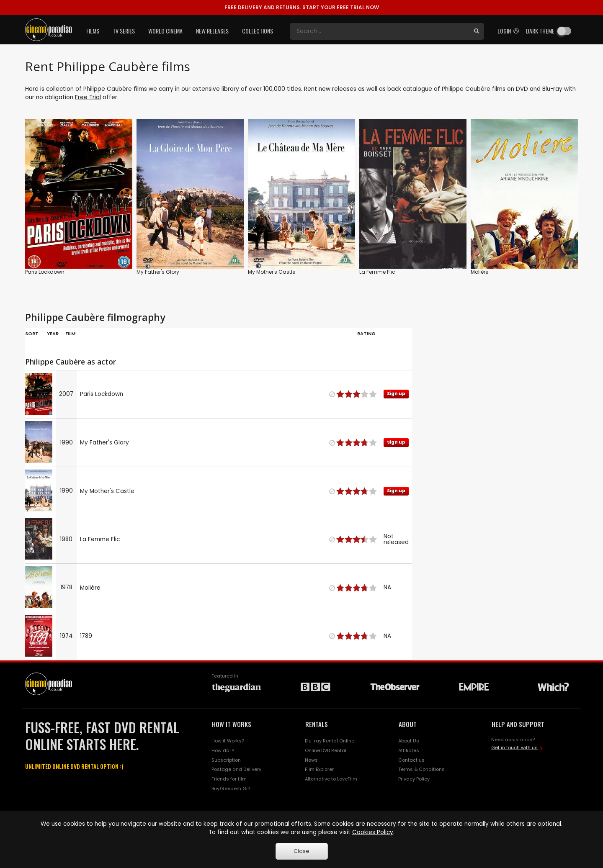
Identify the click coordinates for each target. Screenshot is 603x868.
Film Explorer (319, 769)
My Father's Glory (158, 272)
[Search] (379, 31)
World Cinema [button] (165, 31)
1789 (86, 636)
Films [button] (93, 31)
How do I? (223, 750)
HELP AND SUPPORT (518, 724)
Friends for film (229, 779)
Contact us (411, 760)
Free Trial (88, 97)
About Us (409, 741)
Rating (366, 334)
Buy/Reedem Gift (231, 788)
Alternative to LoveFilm (331, 779)
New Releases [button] (212, 31)
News (311, 760)
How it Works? (228, 741)
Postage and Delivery (236, 769)
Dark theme (540, 31)
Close (301, 851)
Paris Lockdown (45, 272)
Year (53, 334)
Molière (479, 272)
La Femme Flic (377, 272)
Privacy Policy (414, 779)
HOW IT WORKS (232, 724)
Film (70, 334)
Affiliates (409, 750)
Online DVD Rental (326, 750)
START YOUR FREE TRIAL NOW (302, 7)
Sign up (396, 394)
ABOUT (408, 724)
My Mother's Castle (272, 272)
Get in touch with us (514, 747)
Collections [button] (258, 31)
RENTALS (317, 724)
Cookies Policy (373, 832)
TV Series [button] (124, 31)
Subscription (226, 760)
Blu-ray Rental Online (330, 741)
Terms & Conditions (421, 769)
